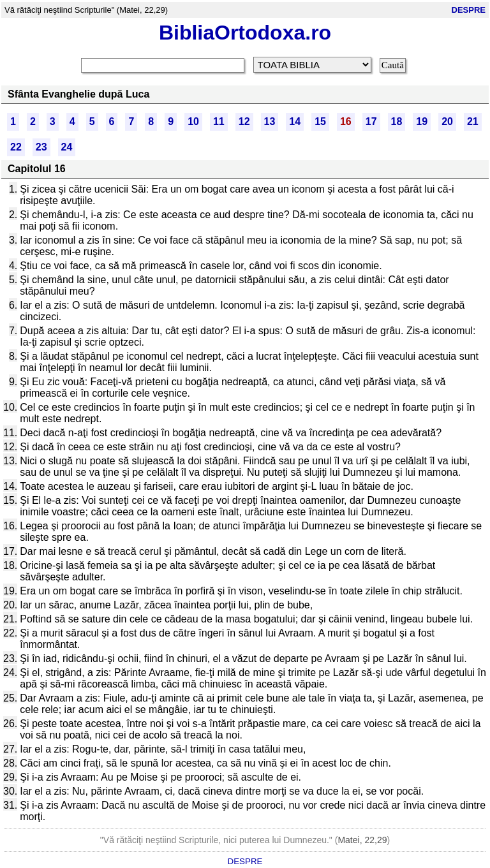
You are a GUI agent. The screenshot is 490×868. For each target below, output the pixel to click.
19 (422, 121)
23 (41, 147)
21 (473, 121)
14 (295, 121)
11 (219, 121)
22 (16, 147)
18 (397, 121)
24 (67, 147)
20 (447, 121)
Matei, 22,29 (362, 840)
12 (244, 121)
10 (193, 121)
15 (320, 121)
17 (371, 121)
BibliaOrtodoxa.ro (245, 33)
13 (270, 121)
